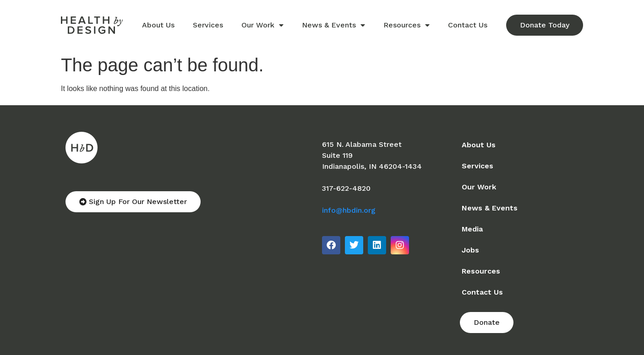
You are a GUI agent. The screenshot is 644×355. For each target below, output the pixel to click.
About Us (158, 25)
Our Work (262, 25)
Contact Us (468, 25)
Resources (407, 25)
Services (208, 25)
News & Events (333, 25)
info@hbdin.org (349, 210)
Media (472, 229)
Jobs (470, 250)
